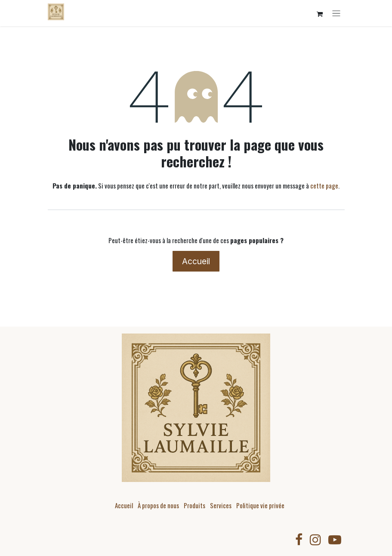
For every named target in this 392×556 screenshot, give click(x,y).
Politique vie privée (260, 505)
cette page (324, 185)
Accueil (196, 261)
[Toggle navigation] (336, 13)
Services (221, 505)
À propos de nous (158, 505)
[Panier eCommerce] (320, 14)
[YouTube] (335, 540)
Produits (194, 505)
